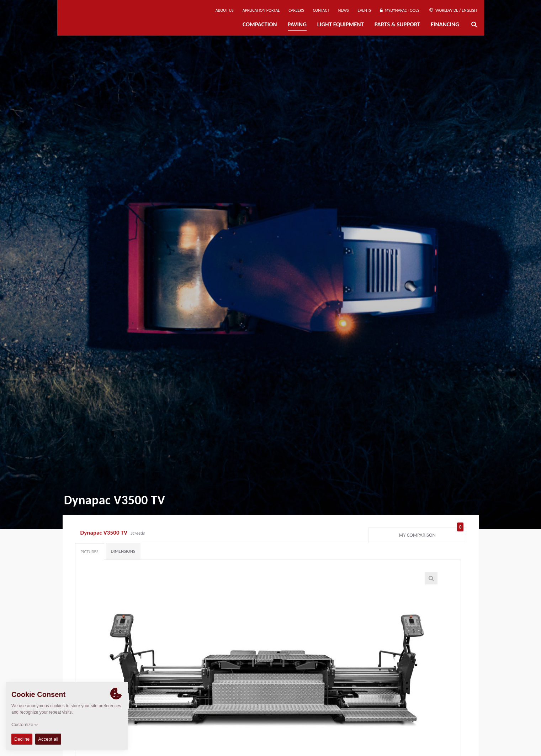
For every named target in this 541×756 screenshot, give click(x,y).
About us (225, 10)
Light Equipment (341, 24)
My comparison (431, 534)
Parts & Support (397, 24)
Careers (296, 10)
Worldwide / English (453, 10)
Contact (321, 10)
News (344, 10)
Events (365, 10)
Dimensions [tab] (123, 551)
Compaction (260, 24)
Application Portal (261, 10)
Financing (445, 24)
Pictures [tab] (90, 552)
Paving (297, 24)
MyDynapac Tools (399, 10)
